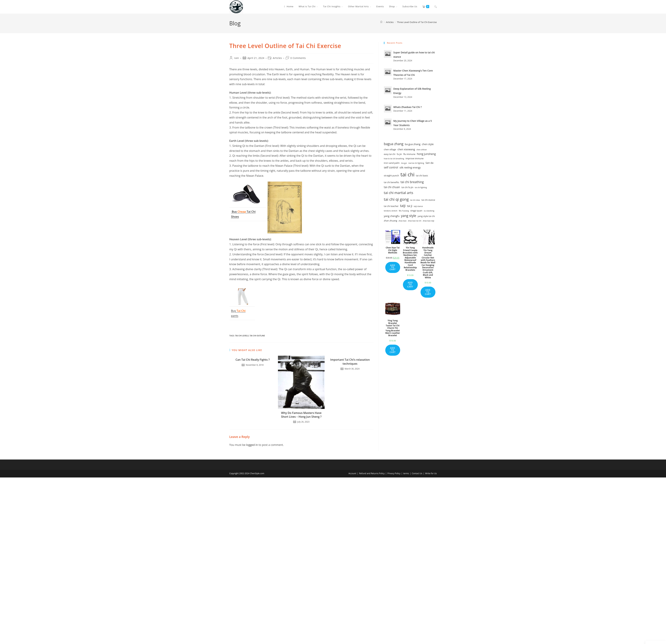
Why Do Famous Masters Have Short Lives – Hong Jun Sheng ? (301, 415)
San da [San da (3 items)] (430, 163)
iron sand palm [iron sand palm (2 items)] (392, 163)
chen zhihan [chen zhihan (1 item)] (422, 150)
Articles (277, 58)
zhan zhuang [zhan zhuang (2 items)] (391, 221)
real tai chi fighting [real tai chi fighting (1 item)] (416, 163)
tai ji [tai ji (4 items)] (410, 206)
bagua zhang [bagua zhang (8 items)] (394, 144)
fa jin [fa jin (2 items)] (399, 154)
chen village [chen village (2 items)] (390, 149)
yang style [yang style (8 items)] (409, 216)
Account (352, 473)
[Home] (381, 22)
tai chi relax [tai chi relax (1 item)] (415, 200)
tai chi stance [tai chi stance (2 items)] (428, 200)
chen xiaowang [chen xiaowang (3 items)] (406, 149)
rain (237, 58)
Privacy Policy (394, 473)
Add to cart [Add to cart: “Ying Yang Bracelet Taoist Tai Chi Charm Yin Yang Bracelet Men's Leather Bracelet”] (393, 350)
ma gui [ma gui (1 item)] (404, 163)
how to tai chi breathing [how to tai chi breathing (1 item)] (394, 159)
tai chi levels (242, 336)
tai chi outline (257, 336)
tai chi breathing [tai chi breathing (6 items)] (412, 182)
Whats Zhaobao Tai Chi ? (408, 107)
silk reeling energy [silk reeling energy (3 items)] (410, 167)
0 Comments (298, 58)
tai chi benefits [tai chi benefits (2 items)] (392, 182)
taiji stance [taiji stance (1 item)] (418, 206)
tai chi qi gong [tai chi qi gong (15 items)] (396, 199)
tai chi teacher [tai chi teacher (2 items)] (391, 206)
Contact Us (417, 473)
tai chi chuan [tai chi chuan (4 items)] (392, 187)
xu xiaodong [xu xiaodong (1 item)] (429, 211)
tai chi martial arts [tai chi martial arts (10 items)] (399, 193)
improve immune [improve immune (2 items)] (414, 158)
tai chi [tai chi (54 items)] (407, 174)
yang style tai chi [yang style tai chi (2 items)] (426, 216)
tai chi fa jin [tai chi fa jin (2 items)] (407, 187)
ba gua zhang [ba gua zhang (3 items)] (413, 144)
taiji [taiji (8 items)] (403, 206)
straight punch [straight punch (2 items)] (392, 176)
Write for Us (431, 473)
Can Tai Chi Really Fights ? (253, 360)
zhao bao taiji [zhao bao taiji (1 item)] (429, 221)
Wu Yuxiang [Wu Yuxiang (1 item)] (404, 211)
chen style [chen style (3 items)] (428, 144)
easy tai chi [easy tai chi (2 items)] (390, 154)
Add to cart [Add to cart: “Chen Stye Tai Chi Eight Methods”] (393, 267)
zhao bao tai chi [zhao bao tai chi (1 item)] (415, 221)
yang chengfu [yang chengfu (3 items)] (392, 216)
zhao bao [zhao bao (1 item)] (402, 221)
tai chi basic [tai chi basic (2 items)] (422, 176)
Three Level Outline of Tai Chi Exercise (417, 22)
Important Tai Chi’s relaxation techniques (350, 362)
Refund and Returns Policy (372, 473)
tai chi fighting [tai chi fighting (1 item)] (421, 187)
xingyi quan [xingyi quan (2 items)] (416, 211)
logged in (252, 445)
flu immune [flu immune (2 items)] (409, 154)
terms (406, 473)
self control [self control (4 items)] (391, 167)
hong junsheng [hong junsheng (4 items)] (426, 154)
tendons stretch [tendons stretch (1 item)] (391, 211)
